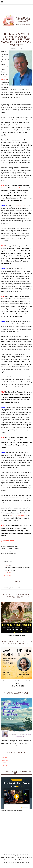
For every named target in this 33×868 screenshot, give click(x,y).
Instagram (4, 760)
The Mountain (20, 188)
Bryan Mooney (8, 547)
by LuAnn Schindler (7, 541)
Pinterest (4, 765)
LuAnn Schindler (14, 549)
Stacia (7, 565)
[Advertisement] (16, 833)
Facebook (4, 758)
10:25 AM (8, 573)
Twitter (3, 763)
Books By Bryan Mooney (19, 515)
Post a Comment (6, 575)
